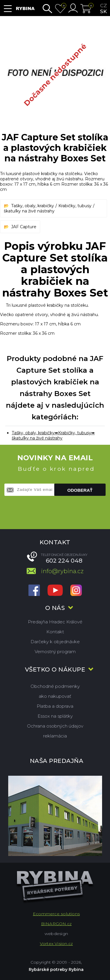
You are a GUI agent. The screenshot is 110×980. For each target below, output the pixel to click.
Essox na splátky (55, 716)
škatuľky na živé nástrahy (29, 211)
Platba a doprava (55, 706)
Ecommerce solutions (56, 914)
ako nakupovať (55, 696)
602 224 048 (64, 561)
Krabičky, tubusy (75, 206)
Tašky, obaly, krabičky (33, 206)
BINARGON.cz (56, 924)
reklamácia (55, 736)
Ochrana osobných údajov (55, 726)
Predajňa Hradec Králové (55, 622)
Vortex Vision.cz (56, 944)
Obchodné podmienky (55, 686)
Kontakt (55, 632)
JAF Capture (24, 227)
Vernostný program (55, 652)
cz (104, 6)
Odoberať (80, 490)
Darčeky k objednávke (55, 642)
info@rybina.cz (62, 571)
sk (103, 11)
